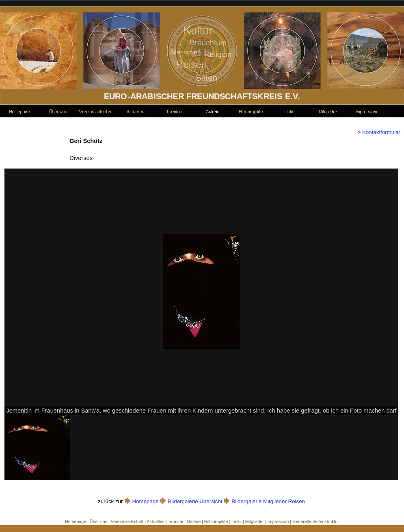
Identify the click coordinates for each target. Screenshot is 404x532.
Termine (175, 521)
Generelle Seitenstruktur (316, 521)
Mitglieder (255, 521)
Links (237, 521)
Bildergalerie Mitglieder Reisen (268, 501)
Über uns (98, 521)
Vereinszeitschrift (127, 521)
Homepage (146, 501)
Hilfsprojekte (216, 521)
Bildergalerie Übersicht (195, 501)
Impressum (278, 521)
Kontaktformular (380, 132)
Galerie (194, 521)
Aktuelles (155, 521)
